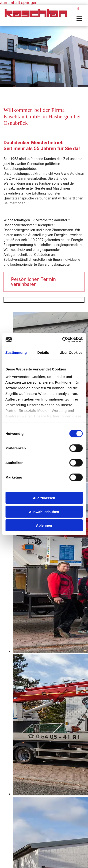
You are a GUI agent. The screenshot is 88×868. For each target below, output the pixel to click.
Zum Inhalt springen (19, 2)
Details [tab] (43, 352)
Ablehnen (44, 525)
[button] (78, 19)
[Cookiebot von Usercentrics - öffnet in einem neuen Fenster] (63, 339)
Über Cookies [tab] (71, 352)
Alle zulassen (44, 498)
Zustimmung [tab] (16, 352)
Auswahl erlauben (44, 512)
